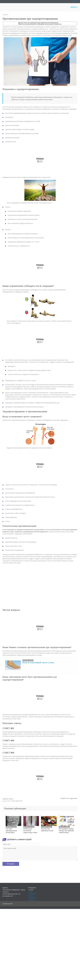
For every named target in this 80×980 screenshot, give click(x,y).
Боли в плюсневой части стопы (38, 662)
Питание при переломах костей (47, 830)
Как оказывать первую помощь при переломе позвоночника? (66, 831)
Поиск (75, 1)
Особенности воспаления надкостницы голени (30, 831)
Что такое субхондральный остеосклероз (11, 831)
